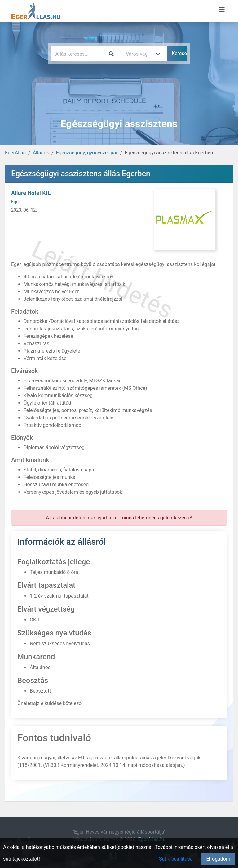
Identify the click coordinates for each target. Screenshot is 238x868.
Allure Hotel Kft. (31, 193)
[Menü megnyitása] (222, 10)
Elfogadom (218, 859)
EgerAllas (15, 153)
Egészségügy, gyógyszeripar (87, 153)
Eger (16, 202)
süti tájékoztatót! (22, 859)
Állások (41, 153)
